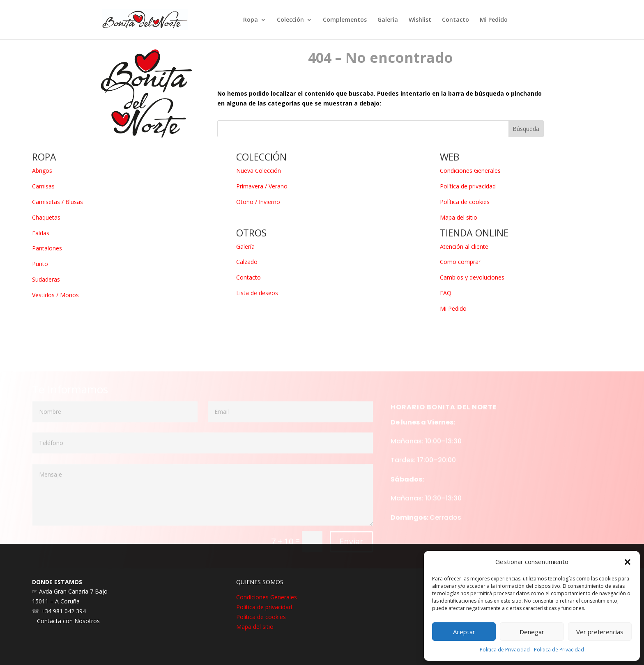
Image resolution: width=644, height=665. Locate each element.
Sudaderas (46, 279)
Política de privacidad (468, 186)
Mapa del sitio (459, 217)
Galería (245, 247)
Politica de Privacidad (505, 650)
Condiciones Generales (470, 171)
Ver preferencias (600, 632)
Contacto (455, 20)
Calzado (247, 262)
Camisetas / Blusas (57, 202)
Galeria (388, 20)
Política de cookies (465, 202)
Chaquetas (46, 217)
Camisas (43, 186)
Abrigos (42, 171)
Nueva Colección (259, 171)
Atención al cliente (464, 247)
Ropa (251, 20)
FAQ (446, 293)
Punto (40, 264)
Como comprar (460, 262)
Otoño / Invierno (258, 202)
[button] (628, 562)
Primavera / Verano (262, 186)
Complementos (345, 20)
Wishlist (420, 20)
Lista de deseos (257, 293)
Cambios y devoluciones (472, 277)
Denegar (532, 632)
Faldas (41, 233)
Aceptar (464, 632)
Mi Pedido (494, 20)
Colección (290, 20)
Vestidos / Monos (55, 295)
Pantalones (47, 248)
